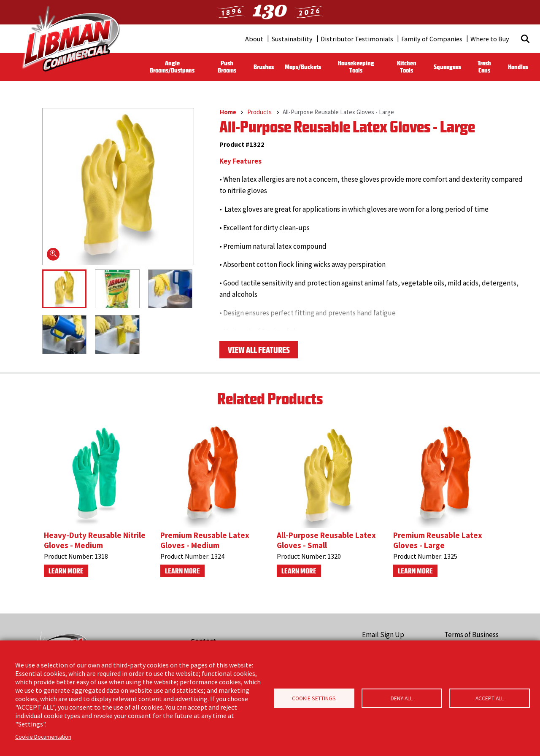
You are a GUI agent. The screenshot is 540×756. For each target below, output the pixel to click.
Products (259, 112)
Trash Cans (484, 67)
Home (228, 112)
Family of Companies (432, 39)
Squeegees (447, 67)
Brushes (264, 67)
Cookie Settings (314, 698)
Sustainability (292, 39)
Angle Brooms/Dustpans (172, 67)
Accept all (490, 698)
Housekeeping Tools (356, 67)
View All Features (259, 352)
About (254, 39)
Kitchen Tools (407, 67)
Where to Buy (490, 39)
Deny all (402, 698)
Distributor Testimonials (357, 39)
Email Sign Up (383, 635)
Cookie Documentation (43, 737)
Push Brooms (227, 67)
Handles (518, 67)
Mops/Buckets (303, 67)
